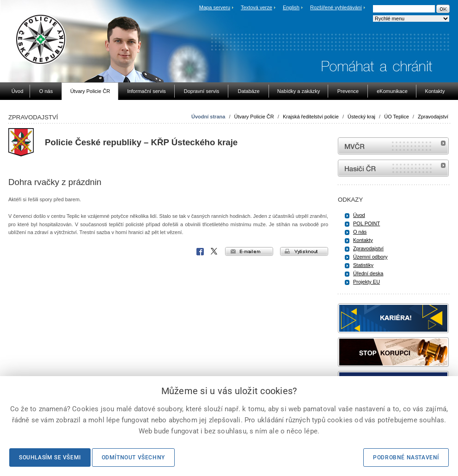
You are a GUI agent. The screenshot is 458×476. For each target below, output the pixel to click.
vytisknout (304, 251)
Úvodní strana (208, 117)
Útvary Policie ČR (254, 117)
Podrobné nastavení (406, 457)
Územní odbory (370, 257)
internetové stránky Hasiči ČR (393, 168)
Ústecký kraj (361, 117)
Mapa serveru (215, 7)
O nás (360, 232)
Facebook (200, 252)
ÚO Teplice (397, 117)
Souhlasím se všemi (50, 457)
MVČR (393, 146)
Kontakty (363, 240)
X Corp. (214, 252)
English (291, 7)
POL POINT (366, 223)
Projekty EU (366, 282)
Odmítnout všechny (133, 457)
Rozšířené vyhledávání (336, 7)
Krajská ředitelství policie (311, 117)
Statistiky (363, 265)
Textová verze (256, 7)
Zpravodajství (433, 117)
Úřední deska (368, 273)
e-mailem (249, 251)
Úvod (359, 215)
